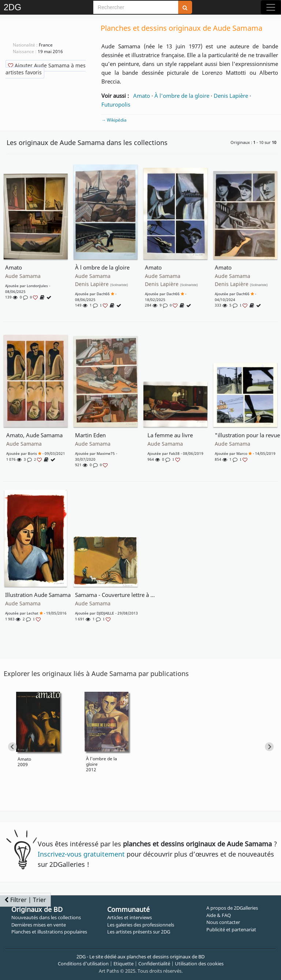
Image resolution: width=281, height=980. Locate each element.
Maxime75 (106, 453)
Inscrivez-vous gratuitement (81, 854)
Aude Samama (23, 276)
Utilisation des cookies (199, 964)
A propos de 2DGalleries (232, 908)
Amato (142, 96)
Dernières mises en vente (39, 925)
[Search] (136, 7)
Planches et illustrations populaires (49, 932)
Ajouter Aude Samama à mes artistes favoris (46, 69)
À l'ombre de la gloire (182, 96)
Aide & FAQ (219, 915)
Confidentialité (154, 964)
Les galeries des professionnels (141, 925)
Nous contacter (223, 922)
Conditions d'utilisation (83, 964)
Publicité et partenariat (231, 929)
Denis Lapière (231, 96)
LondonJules (37, 286)
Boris (32, 453)
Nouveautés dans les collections (46, 917)
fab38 (174, 453)
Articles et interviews (130, 917)
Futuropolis (116, 104)
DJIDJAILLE (105, 613)
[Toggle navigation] (271, 7)
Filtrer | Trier (25, 900)
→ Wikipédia (114, 120)
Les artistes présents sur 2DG (139, 932)
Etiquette (123, 964)
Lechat (33, 613)
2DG (12, 7)
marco (242, 453)
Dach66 (103, 294)
